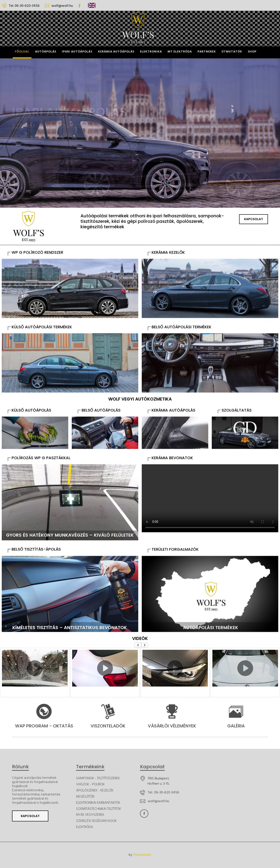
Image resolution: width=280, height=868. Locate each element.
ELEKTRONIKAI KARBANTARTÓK (98, 803)
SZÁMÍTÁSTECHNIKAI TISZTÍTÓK (99, 809)
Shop (252, 52)
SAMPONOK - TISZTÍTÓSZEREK (98, 778)
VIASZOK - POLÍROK (90, 785)
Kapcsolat (254, 219)
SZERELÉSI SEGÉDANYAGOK (96, 821)
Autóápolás (46, 52)
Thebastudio (142, 855)
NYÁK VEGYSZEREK (90, 815)
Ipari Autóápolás (77, 52)
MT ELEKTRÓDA (180, 52)
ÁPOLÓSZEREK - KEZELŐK (95, 791)
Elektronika (151, 52)
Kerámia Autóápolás (116, 52)
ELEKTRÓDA (85, 827)
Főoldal (22, 52)
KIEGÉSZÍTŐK (85, 797)
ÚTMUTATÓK (232, 52)
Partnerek (207, 52)
